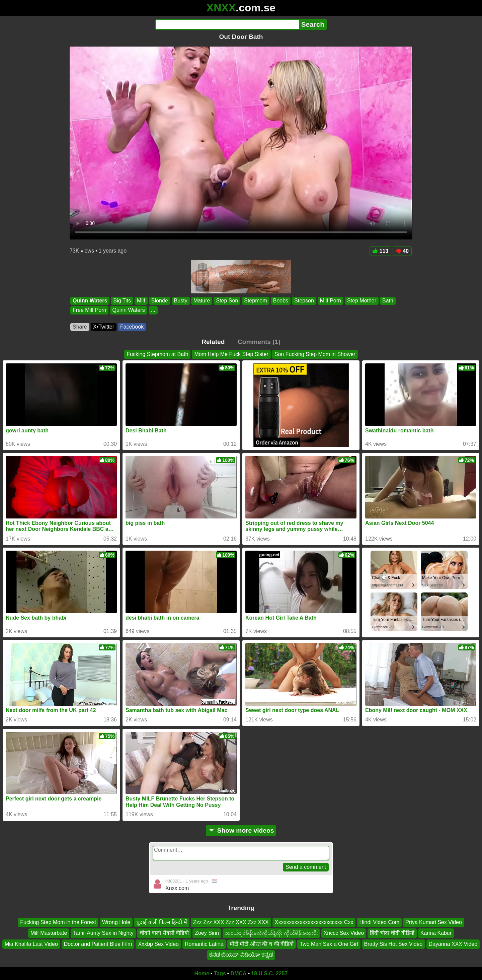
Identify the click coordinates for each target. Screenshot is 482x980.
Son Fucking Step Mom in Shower (315, 354)
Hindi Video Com (379, 922)
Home (202, 973)
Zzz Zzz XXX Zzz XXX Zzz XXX (231, 922)
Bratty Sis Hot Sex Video (393, 944)
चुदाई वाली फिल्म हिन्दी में (162, 922)
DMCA (238, 973)
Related (213, 342)
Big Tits (122, 301)
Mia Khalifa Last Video (31, 944)
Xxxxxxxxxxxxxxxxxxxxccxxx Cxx (314, 922)
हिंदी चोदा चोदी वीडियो (392, 933)
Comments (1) (259, 342)
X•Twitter (104, 327)
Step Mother (362, 301)
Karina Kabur (436, 933)
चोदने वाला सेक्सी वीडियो (164, 933)
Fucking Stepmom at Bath (157, 354)
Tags (220, 973)
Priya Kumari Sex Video (434, 922)
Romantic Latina (204, 944)
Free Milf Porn (89, 310)
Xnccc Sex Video (344, 933)
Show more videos (241, 830)
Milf (141, 301)
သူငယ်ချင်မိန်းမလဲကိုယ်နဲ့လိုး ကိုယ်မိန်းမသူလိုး (271, 933)
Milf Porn (331, 301)
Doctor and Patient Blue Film (98, 944)
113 (381, 251)
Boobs (281, 301)
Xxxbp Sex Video (158, 944)
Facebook (132, 327)
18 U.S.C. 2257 (269, 973)
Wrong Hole (116, 922)
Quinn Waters (90, 301)
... (153, 310)
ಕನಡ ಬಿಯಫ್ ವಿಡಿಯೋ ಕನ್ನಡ (241, 955)
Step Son (227, 301)
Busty (181, 301)
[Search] (227, 24)
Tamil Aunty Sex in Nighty (103, 933)
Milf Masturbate (49, 933)
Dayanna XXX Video (453, 944)
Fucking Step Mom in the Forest (58, 922)
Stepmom (255, 301)
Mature (202, 301)
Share (80, 327)
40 (402, 251)
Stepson (304, 301)
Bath (388, 301)
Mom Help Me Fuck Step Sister (231, 354)
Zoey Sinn (207, 933)
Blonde (160, 301)
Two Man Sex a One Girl (329, 944)
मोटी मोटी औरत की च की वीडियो (262, 944)
